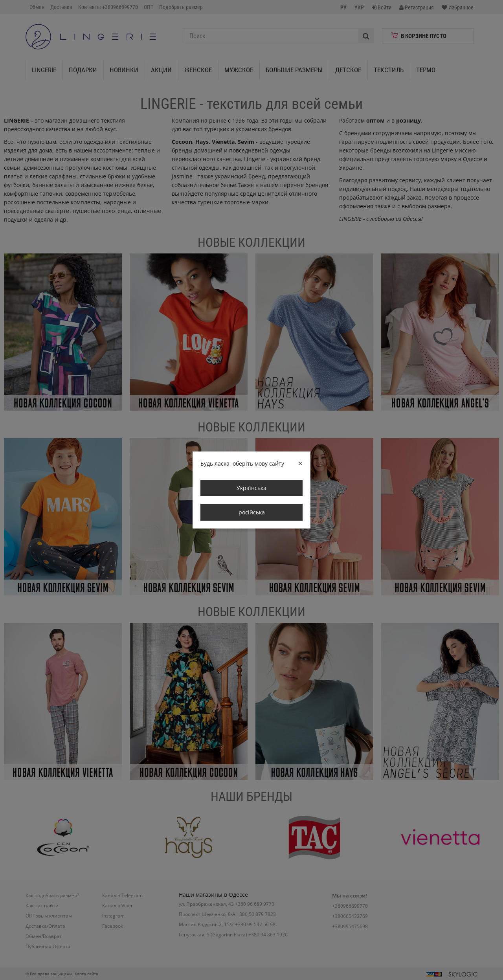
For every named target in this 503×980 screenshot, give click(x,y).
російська (252, 512)
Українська (251, 488)
